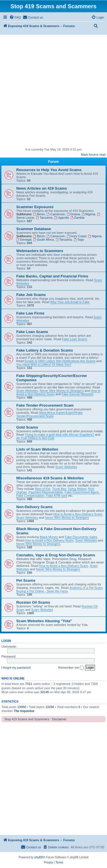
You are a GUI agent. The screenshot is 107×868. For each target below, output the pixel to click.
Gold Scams (27, 427)
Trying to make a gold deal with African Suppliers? (59, 435)
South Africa (43, 240)
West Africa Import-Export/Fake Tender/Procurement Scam (50, 414)
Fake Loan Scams (32, 332)
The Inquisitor (24, 711)
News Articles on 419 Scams (42, 188)
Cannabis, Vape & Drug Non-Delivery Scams (56, 555)
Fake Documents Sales (81, 537)
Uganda (61, 218)
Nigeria (88, 214)
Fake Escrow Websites (78, 394)
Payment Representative (46, 492)
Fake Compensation (30, 496)
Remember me (71, 668)
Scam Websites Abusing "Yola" (44, 621)
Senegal (24, 240)
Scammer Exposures (35, 207)
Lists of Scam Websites (37, 449)
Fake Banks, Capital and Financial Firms (52, 276)
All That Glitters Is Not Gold (35, 438)
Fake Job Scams (31, 295)
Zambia (78, 218)
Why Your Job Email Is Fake (70, 302)
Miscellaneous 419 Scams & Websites (50, 478)
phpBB (39, 857)
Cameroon (56, 214)
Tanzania (44, 218)
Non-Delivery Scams (35, 507)
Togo (79, 240)
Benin (39, 214)
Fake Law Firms (30, 313)
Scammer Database (34, 229)
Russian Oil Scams (33, 602)
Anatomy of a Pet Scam (86, 588)
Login (6, 641)
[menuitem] (15, 17)
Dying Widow (77, 489)
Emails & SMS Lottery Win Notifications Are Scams (60, 361)
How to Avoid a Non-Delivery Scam (78, 514)
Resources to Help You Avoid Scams (49, 170)
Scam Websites (27, 391)
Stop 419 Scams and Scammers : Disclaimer (35, 719)
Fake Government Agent (82, 492)
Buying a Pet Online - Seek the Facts (42, 591)
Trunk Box (59, 489)
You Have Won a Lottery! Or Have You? (44, 364)
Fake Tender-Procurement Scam (45, 405)
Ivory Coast (76, 236)
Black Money (49, 537)
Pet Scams (26, 580)
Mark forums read (93, 155)
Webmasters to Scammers (40, 251)
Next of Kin (43, 489)
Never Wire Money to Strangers (62, 391)
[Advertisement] (53, 91)
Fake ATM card (56, 496)
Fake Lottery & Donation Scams (45, 350)
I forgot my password (16, 668)
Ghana (73, 214)
